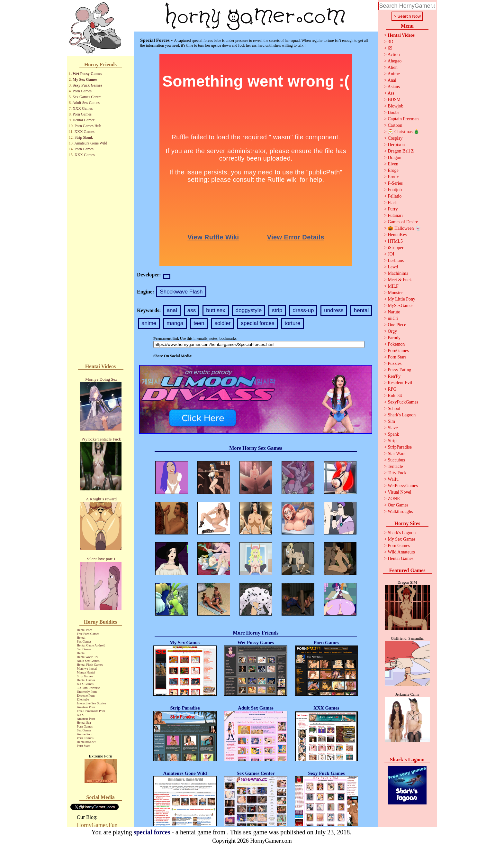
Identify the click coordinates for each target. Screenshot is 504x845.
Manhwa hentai (87, 669)
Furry (393, 209)
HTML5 (395, 241)
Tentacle (395, 466)
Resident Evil (400, 383)
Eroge (393, 170)
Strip (392, 441)
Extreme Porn (86, 696)
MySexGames (400, 306)
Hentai (81, 638)
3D (390, 42)
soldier (222, 323)
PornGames (398, 351)
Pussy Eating (399, 370)
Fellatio (395, 196)
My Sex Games (85, 79)
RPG (392, 389)
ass (192, 310)
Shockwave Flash (181, 292)
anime (149, 323)
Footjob (395, 190)
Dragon (394, 158)
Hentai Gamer (84, 120)
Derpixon (396, 145)
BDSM (394, 100)
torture (292, 323)
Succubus (396, 460)
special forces (257, 323)
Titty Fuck (397, 473)
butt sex (216, 310)
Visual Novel (399, 492)
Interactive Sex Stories (91, 703)
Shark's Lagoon (402, 415)
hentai (361, 310)
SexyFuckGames (403, 402)
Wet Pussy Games (87, 74)
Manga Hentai (86, 672)
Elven (393, 164)
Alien (393, 67)
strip (277, 310)
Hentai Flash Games (90, 665)
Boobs (393, 112)
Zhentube (83, 699)
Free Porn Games (88, 634)
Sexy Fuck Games (87, 85)
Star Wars (396, 454)
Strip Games (85, 676)
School (394, 409)
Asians (394, 87)
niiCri (393, 318)
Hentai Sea (84, 723)
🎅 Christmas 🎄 (403, 132)
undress (334, 310)
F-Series (395, 183)
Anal (392, 80)
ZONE (394, 499)
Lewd (393, 267)
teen (199, 323)
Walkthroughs (400, 511)
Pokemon (396, 344)
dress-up (303, 310)
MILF (393, 286)
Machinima (398, 273)
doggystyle (249, 310)
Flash (392, 203)
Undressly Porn (87, 692)
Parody (394, 338)
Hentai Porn (85, 630)
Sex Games (84, 641)
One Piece (397, 325)
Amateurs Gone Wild (91, 143)
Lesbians (396, 260)
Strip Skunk (84, 137)
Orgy (392, 331)
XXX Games (83, 108)
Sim (391, 421)
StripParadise (400, 447)
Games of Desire (403, 222)
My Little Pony (401, 299)
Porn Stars (83, 746)
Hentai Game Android (91, 645)
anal (172, 310)
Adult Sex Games (86, 103)
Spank (393, 434)
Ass (391, 93)
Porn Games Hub (88, 126)
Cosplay (395, 138)
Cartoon (395, 125)
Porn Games (82, 91)
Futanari (395, 215)
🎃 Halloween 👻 (404, 228)
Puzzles (395, 363)
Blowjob (395, 106)
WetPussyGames (403, 486)
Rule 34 (395, 396)
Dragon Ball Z (401, 151)
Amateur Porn (86, 707)
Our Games (398, 505)
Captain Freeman (403, 119)
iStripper (396, 248)
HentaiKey (397, 235)
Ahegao (395, 61)
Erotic (393, 177)
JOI (391, 254)
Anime (394, 74)
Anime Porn (85, 734)
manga (175, 323)
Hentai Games (86, 680)
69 (390, 48)
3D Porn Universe (88, 688)
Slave (393, 428)
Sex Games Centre (87, 97)
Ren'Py (394, 376)
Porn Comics (85, 738)
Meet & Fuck (400, 280)
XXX (80, 715)
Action (394, 55)
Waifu (393, 479)
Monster (395, 293)
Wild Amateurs (401, 552)
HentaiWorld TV (88, 657)
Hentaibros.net (86, 742)
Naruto (394, 312)
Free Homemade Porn (91, 711)
